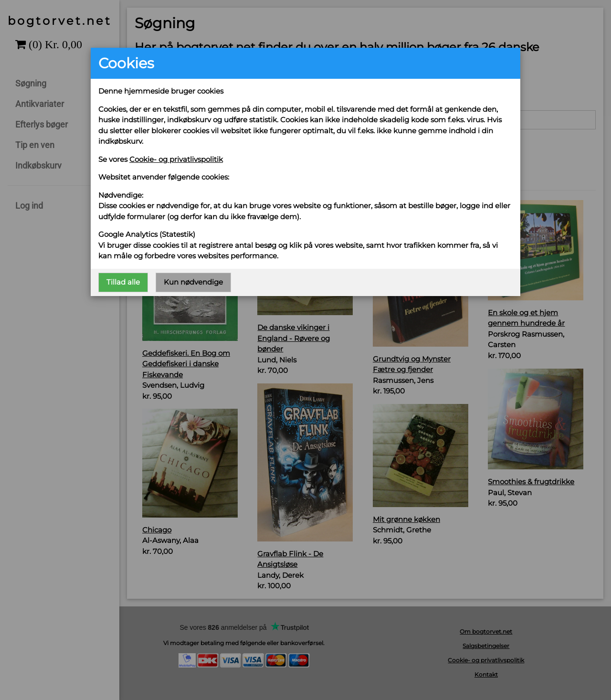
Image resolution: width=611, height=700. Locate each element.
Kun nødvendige (193, 282)
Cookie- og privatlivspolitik (176, 159)
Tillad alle (123, 282)
